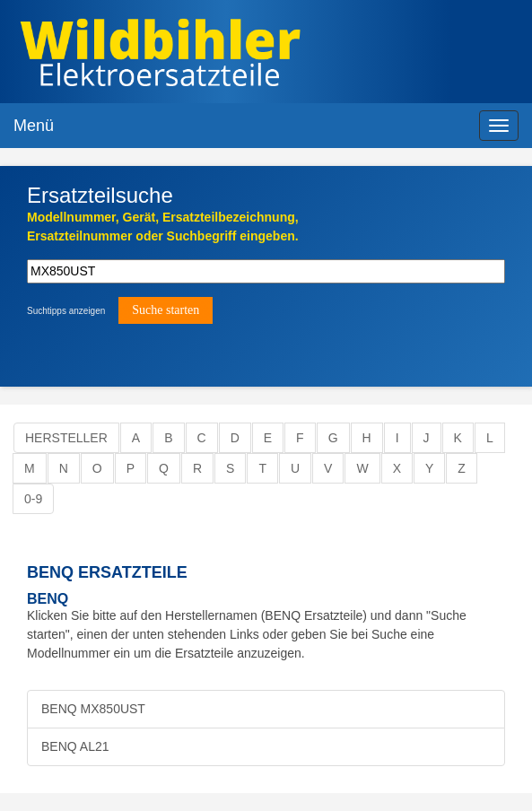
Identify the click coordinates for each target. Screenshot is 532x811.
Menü (34, 126)
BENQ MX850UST (93, 709)
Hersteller (66, 438)
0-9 (33, 499)
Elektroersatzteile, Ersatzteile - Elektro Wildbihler (245, 54)
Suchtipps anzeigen (66, 311)
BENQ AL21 (75, 746)
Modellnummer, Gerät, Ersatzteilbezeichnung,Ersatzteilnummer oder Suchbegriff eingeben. (163, 227)
